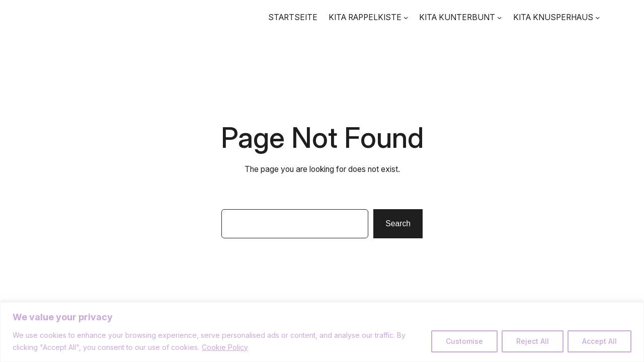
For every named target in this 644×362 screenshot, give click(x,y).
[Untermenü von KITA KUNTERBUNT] (499, 17)
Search (398, 223)
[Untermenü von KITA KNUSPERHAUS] (597, 17)
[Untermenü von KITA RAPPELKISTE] (406, 17)
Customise (464, 341)
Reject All (533, 341)
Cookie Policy (225, 347)
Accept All (599, 341)
